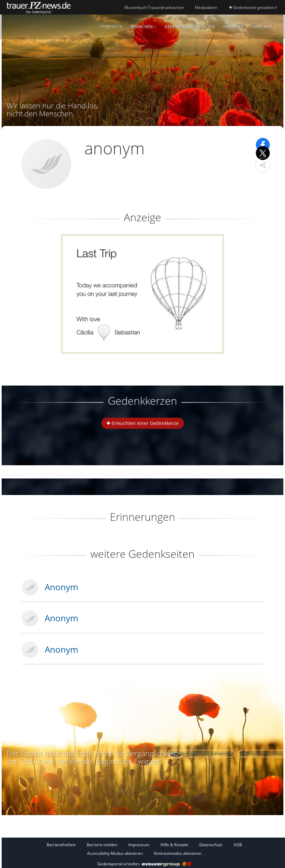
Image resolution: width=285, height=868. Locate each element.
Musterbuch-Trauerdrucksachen (154, 7)
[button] (263, 165)
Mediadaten (206, 7)
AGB (238, 845)
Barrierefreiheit (61, 845)
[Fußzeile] (144, 849)
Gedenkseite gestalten (253, 7)
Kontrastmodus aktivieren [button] (178, 853)
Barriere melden (102, 845)
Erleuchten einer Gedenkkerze (143, 423)
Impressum (139, 845)
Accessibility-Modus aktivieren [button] (115, 853)
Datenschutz (211, 845)
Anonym (61, 587)
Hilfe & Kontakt (174, 845)
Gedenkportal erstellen (144, 864)
